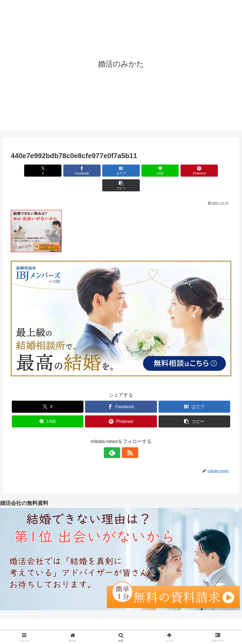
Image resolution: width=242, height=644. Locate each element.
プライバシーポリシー (128, 627)
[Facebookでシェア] (65, 171)
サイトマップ (163, 627)
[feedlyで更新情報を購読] (115, 438)
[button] (214, 171)
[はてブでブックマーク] (102, 171)
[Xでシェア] (28, 171)
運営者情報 (94, 627)
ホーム (73, 627)
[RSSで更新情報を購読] (127, 438)
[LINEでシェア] (140, 171)
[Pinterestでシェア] (177, 171)
